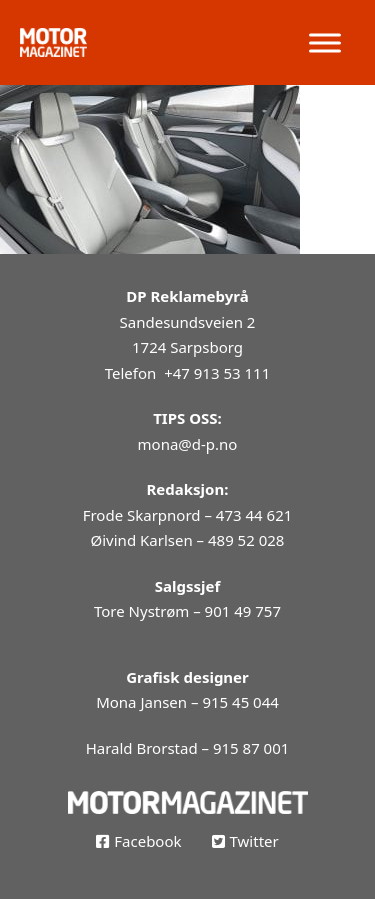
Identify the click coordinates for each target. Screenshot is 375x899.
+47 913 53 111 (217, 373)
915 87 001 (251, 748)
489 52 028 (246, 540)
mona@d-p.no (188, 444)
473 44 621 (254, 515)
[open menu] (325, 43)
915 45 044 (240, 702)
